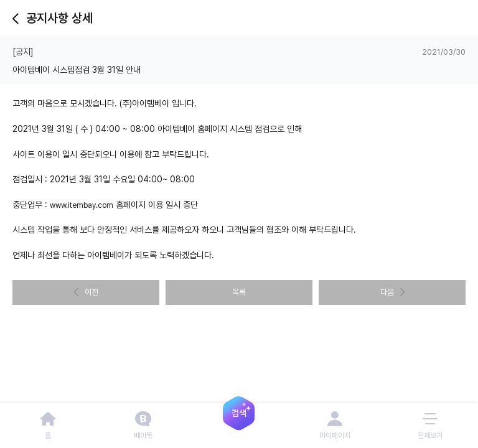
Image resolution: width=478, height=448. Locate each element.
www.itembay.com (82, 205)
